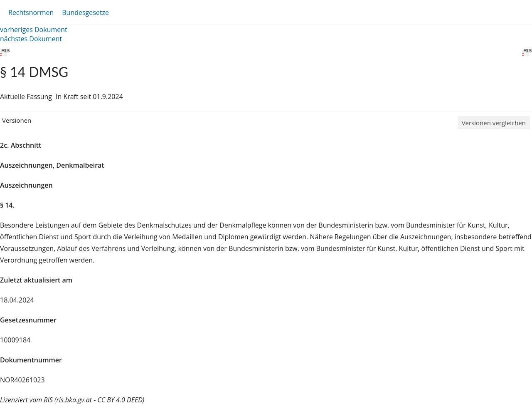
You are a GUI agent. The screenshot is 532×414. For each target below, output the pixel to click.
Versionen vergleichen (494, 123)
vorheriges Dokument (34, 30)
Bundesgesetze (85, 12)
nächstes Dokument (31, 39)
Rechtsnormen (31, 12)
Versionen (17, 120)
